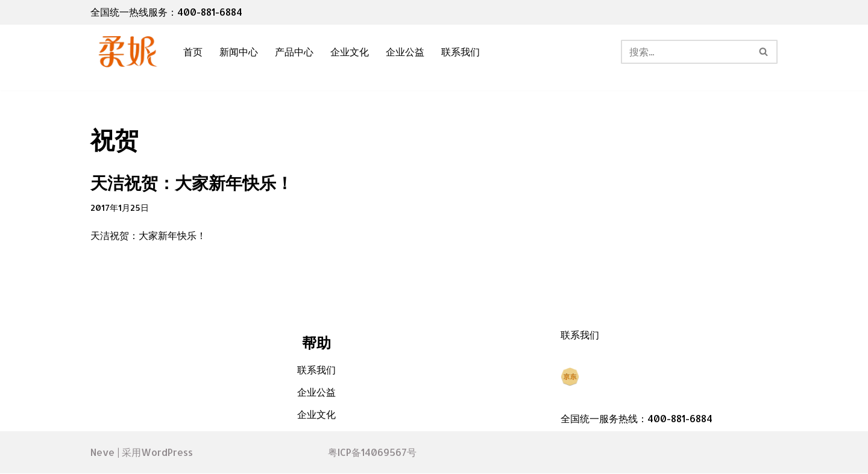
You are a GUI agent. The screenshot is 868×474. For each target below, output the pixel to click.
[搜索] (686, 52)
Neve (102, 453)
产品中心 (294, 52)
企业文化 (350, 52)
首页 (193, 52)
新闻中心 (239, 52)
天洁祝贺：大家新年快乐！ (192, 182)
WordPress (167, 453)
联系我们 (461, 52)
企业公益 (405, 52)
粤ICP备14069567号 (372, 453)
